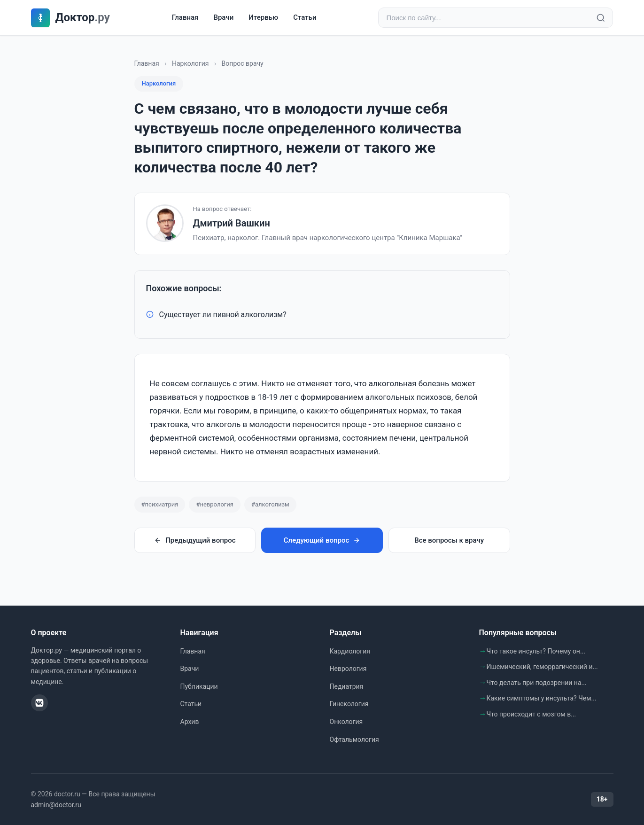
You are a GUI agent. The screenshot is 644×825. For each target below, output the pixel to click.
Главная (185, 17)
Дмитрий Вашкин (232, 223)
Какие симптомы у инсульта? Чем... (542, 698)
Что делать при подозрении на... (537, 683)
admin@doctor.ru (56, 805)
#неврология (214, 504)
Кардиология (350, 651)
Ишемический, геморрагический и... (542, 667)
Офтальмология (354, 739)
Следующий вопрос (322, 540)
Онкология (346, 722)
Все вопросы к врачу (449, 540)
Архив (190, 722)
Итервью (263, 17)
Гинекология (349, 704)
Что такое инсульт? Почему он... (536, 651)
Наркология (190, 63)
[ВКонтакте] (39, 703)
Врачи (223, 17)
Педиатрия (347, 686)
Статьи (305, 17)
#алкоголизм (270, 504)
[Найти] (601, 18)
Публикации (199, 686)
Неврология (348, 669)
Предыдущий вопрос (195, 540)
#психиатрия (160, 504)
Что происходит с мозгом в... (531, 714)
